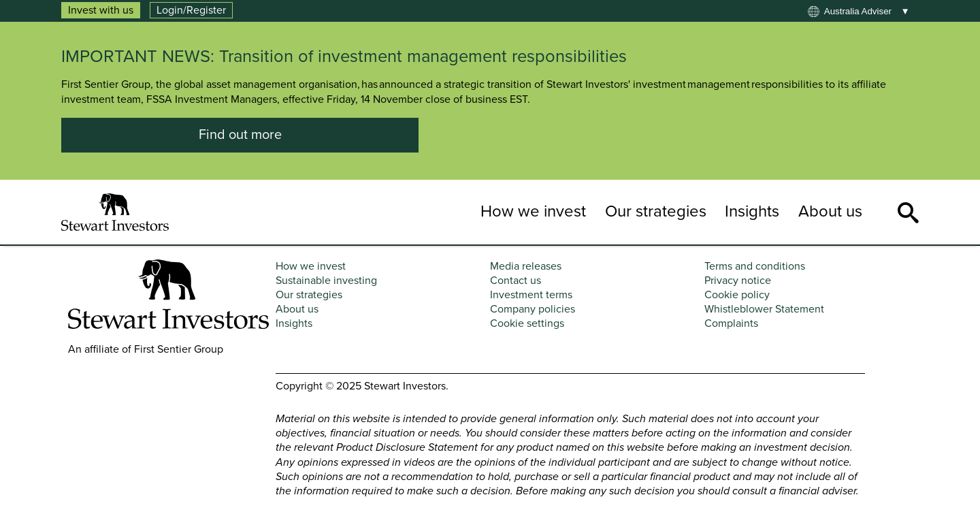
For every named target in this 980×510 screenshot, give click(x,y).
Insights (752, 211)
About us (830, 211)
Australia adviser (858, 11)
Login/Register (191, 10)
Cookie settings (527, 323)
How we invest (533, 211)
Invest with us (101, 10)
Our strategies (656, 211)
